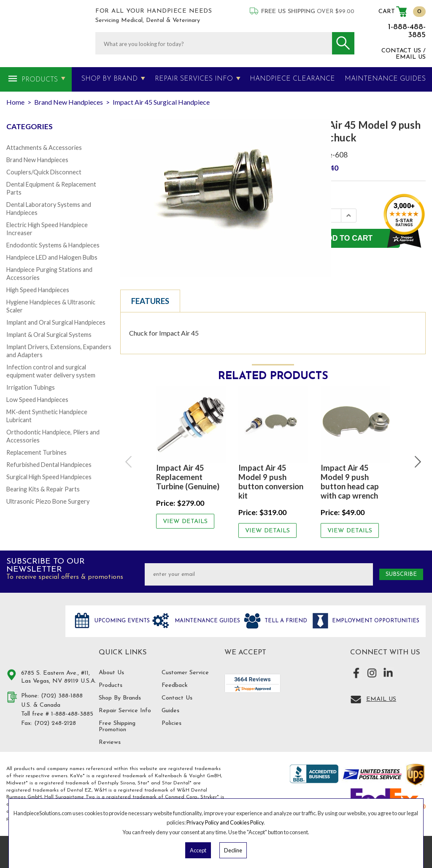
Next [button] (417, 462)
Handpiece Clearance (292, 79)
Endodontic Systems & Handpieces (53, 245)
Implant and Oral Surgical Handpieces (56, 322)
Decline (233, 850)
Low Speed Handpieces (37, 400)
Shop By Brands (120, 698)
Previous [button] (129, 462)
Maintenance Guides (207, 621)
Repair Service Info (125, 711)
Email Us (381, 699)
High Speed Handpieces (38, 290)
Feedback (175, 685)
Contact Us (177, 698)
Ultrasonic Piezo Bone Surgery (48, 501)
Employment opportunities (375, 621)
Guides (170, 711)
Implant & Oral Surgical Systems (49, 335)
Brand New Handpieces (37, 160)
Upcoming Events (121, 621)
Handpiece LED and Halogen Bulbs (52, 257)
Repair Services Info (194, 79)
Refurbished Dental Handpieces (49, 465)
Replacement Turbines (36, 452)
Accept (198, 850)
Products (40, 80)
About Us (111, 673)
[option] (191, 457)
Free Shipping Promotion (117, 727)
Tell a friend (285, 621)
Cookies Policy (247, 822)
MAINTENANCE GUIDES (385, 79)
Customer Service (185, 673)
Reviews (110, 742)
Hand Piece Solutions (31, 630)
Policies (171, 723)
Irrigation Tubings (31, 387)
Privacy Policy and (208, 822)
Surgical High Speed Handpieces (49, 477)
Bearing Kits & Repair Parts (43, 489)
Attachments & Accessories (44, 148)
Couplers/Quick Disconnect (44, 172)
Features (150, 301)
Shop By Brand (109, 79)
